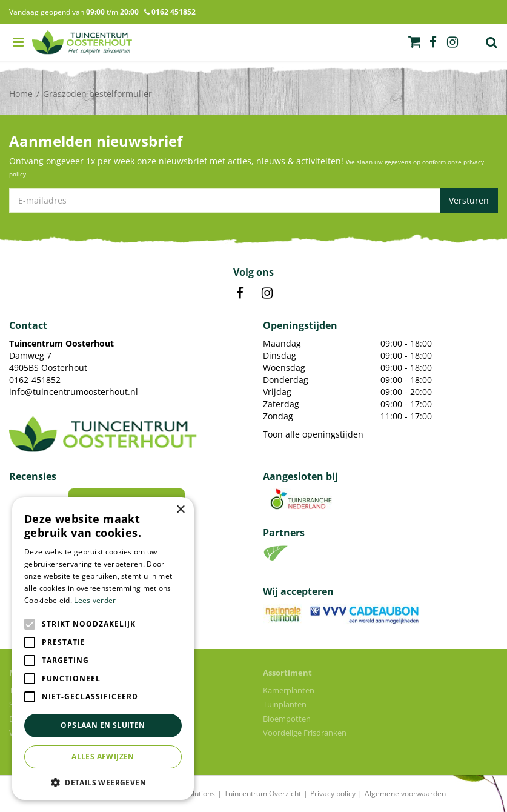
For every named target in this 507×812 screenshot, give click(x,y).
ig (452, 42)
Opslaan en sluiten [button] (103, 725)
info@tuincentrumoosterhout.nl (74, 392)
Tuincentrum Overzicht (263, 794)
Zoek (492, 42)
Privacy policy (333, 794)
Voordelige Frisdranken (305, 733)
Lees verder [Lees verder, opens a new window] (95, 600)
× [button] (180, 510)
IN (267, 293)
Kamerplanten (289, 690)
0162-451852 (35, 380)
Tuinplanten (285, 704)
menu (18, 42)
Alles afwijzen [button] (103, 757)
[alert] (103, 648)
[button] (103, 782)
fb (433, 42)
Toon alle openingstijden (313, 434)
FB (240, 293)
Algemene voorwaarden (405, 794)
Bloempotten (287, 719)
